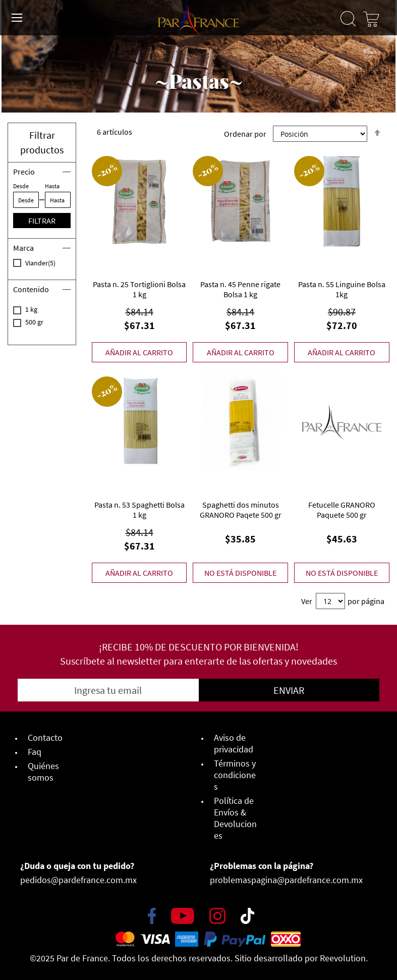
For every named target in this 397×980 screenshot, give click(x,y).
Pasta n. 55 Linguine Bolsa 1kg (342, 289)
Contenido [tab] (31, 289)
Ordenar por (245, 134)
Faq (35, 752)
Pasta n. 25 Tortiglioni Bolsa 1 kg (139, 289)
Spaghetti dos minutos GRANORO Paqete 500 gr (241, 510)
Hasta (52, 186)
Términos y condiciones (235, 775)
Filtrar (42, 221)
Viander (48, 263)
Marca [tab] (23, 248)
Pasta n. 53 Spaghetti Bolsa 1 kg (139, 510)
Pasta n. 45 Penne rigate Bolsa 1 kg (240, 289)
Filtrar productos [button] (42, 142)
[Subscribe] (289, 690)
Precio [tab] (24, 172)
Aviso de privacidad (234, 743)
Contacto (45, 738)
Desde (21, 186)
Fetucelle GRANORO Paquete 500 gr (342, 510)
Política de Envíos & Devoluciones (235, 818)
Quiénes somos (43, 772)
